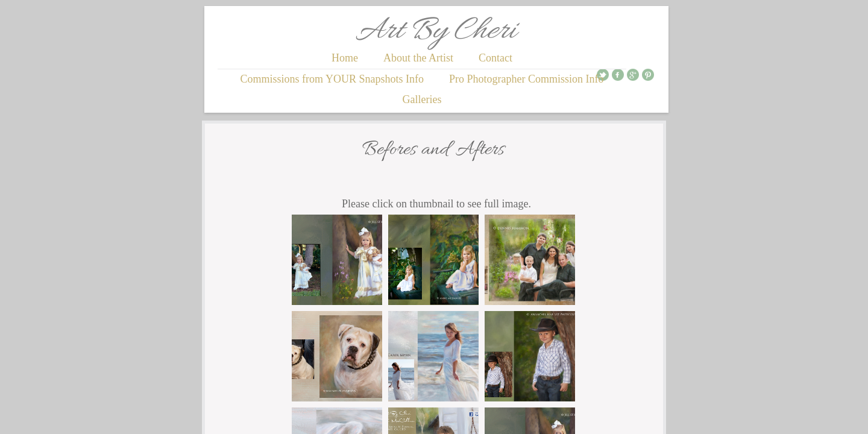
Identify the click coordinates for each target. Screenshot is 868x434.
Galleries (422, 99)
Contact (495, 58)
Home (345, 58)
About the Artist (418, 58)
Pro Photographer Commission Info (527, 79)
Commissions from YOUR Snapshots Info (332, 79)
